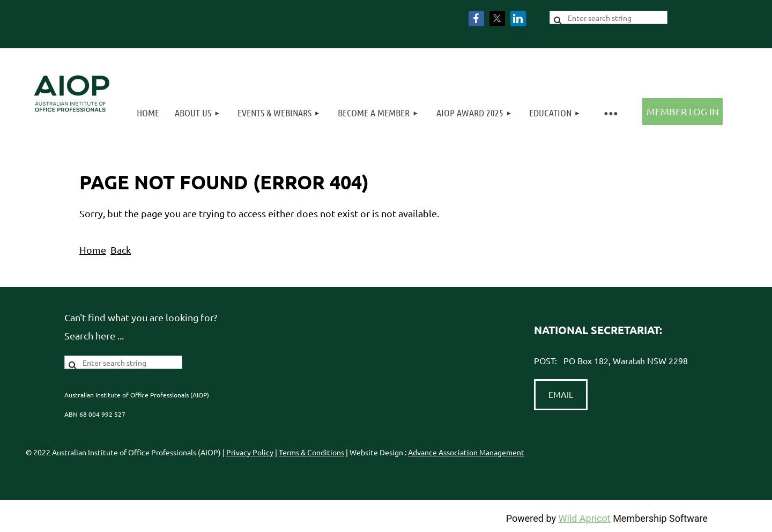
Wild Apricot (584, 518)
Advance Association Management (466, 452)
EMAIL (561, 394)
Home (93, 250)
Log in (682, 112)
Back (121, 250)
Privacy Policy (250, 452)
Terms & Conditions (311, 452)
